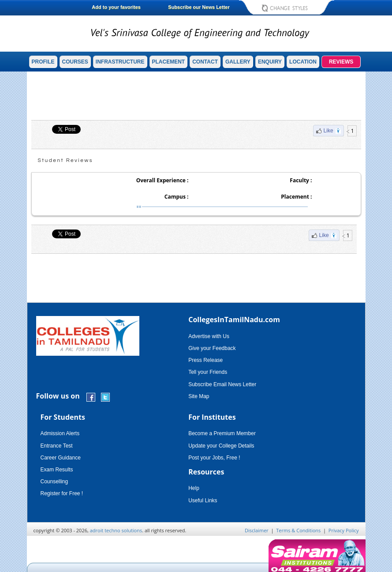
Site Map (199, 396)
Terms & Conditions (298, 530)
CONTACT (205, 62)
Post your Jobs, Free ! (214, 458)
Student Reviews (65, 160)
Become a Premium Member (222, 433)
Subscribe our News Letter (199, 7)
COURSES (75, 62)
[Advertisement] (196, 96)
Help (194, 488)
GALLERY (238, 62)
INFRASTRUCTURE (120, 62)
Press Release (205, 360)
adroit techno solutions (116, 530)
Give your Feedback (212, 348)
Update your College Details (221, 446)
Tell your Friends (208, 372)
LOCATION (303, 62)
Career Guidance (61, 458)
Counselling (54, 482)
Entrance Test (57, 446)
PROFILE (43, 62)
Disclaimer (257, 530)
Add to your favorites (116, 7)
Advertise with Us (209, 336)
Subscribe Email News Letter (222, 384)
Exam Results (57, 470)
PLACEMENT (169, 62)
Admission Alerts (60, 433)
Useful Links (203, 500)
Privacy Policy (344, 530)
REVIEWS (341, 62)
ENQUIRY (270, 62)
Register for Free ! (62, 493)
